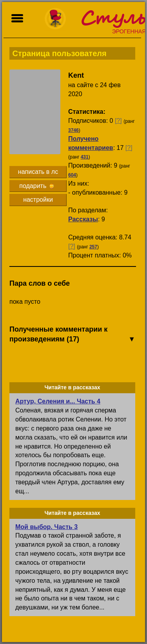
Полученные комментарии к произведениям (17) (72, 335)
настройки (38, 200)
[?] (118, 121)
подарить (36, 186)
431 (85, 157)
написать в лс (38, 172)
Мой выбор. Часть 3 (46, 527)
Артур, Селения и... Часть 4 (58, 401)
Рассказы (83, 219)
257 (93, 247)
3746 (73, 130)
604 (72, 175)
